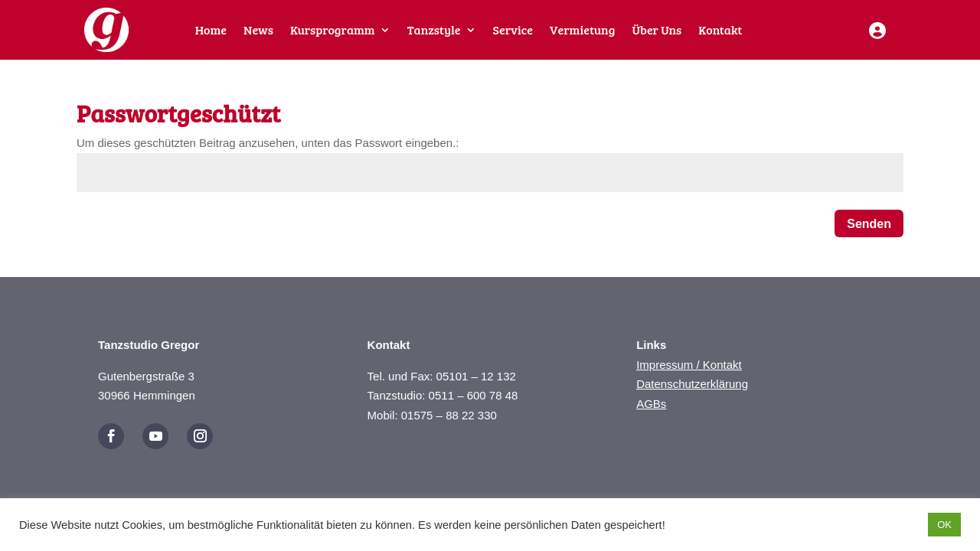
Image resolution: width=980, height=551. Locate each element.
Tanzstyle (434, 31)
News (258, 31)
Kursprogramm (333, 31)
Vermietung (582, 31)
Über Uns (657, 31)
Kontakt (720, 31)
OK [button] (944, 525)
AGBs (651, 404)
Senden (869, 224)
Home (211, 31)
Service (513, 31)
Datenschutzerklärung (692, 384)
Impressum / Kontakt (689, 365)
